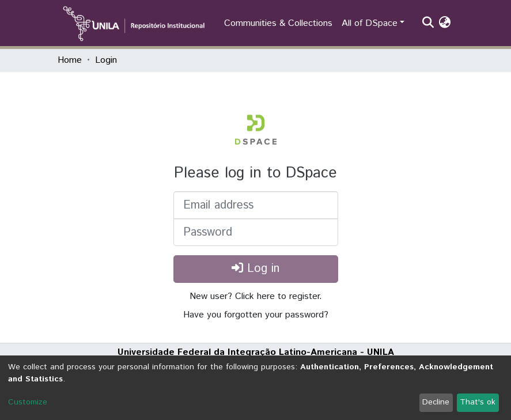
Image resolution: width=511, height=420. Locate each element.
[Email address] (256, 205)
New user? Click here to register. (256, 296)
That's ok (478, 402)
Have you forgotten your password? (256, 315)
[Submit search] (428, 24)
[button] (445, 24)
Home (70, 60)
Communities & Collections (278, 23)
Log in (255, 269)
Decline (436, 402)
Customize (28, 402)
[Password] (256, 232)
